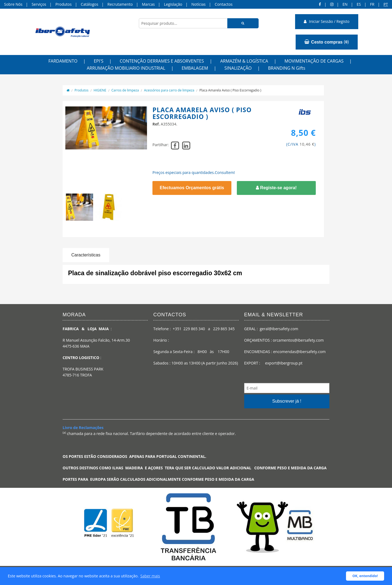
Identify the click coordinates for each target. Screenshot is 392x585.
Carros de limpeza (125, 90)
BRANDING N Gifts (287, 68)
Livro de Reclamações (83, 428)
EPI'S (98, 61)
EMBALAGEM (195, 68)
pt (386, 4)
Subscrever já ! (287, 401)
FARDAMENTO (63, 61)
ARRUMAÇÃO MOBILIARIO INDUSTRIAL (126, 68)
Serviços (39, 4)
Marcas (148, 4)
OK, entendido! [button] (365, 576)
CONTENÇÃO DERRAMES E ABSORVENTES (162, 61)
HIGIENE (100, 90)
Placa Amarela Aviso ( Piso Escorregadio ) (230, 90)
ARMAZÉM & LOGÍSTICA (244, 61)
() (327, 42)
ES (359, 4)
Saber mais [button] (150, 576)
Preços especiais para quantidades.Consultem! (194, 172)
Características (86, 255)
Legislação (173, 4)
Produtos (63, 4)
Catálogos (90, 4)
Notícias (198, 4)
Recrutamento (120, 4)
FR (372, 4)
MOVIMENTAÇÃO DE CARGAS (314, 61)
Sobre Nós (13, 4)
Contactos (224, 4)
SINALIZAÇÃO (238, 68)
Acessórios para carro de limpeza (169, 90)
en (345, 4)
